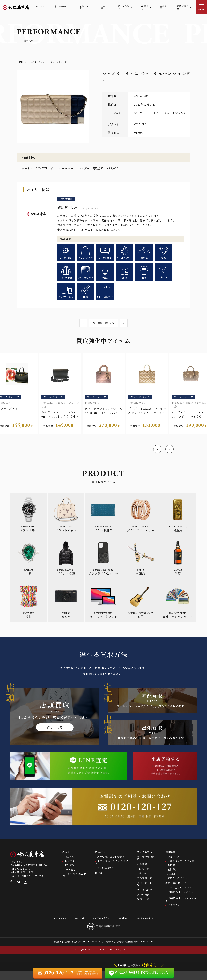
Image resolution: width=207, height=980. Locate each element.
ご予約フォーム (176, 913)
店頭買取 (69, 865)
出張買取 (69, 869)
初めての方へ (145, 860)
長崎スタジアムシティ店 (181, 869)
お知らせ (144, 877)
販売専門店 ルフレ (178, 886)
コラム (143, 881)
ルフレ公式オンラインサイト (112, 871)
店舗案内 (170, 860)
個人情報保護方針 (101, 927)
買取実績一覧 (145, 886)
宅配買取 (69, 874)
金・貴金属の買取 (146, 866)
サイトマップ (57, 927)
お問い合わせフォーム (180, 896)
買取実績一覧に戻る (104, 323)
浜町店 (171, 874)
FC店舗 (172, 882)
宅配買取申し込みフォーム (181, 901)
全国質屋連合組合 (148, 927)
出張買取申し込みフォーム (181, 908)
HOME (20, 62)
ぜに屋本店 (174, 865)
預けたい (100, 881)
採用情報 (124, 927)
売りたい (67, 860)
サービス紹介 (145, 898)
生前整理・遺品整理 (74, 883)
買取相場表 (143, 903)
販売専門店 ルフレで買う (111, 865)
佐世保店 (172, 878)
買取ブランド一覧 (146, 892)
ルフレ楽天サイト (107, 876)
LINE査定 (70, 878)
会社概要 (77, 927)
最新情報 (142, 872)
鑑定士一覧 (143, 908)
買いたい (100, 860)
